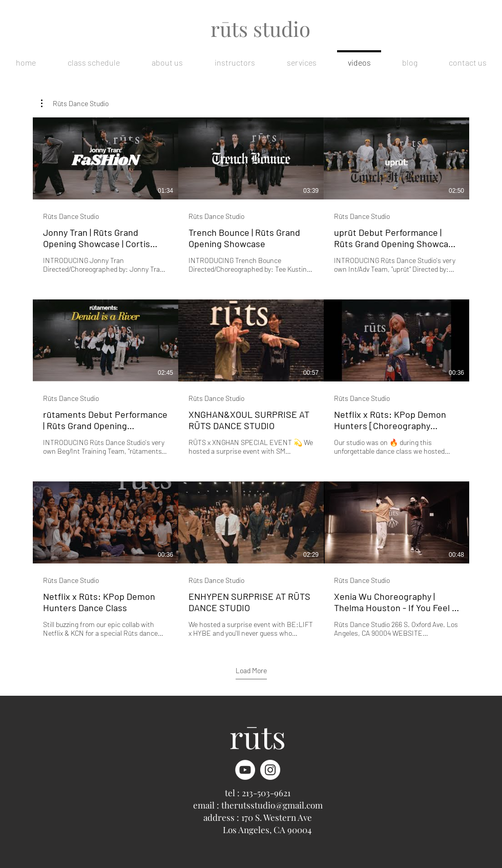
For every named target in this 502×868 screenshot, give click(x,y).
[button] (75, 104)
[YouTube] (245, 770)
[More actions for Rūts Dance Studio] (75, 104)
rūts (258, 736)
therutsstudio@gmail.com (272, 805)
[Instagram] (270, 770)
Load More (251, 670)
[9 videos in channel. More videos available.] (251, 378)
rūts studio (260, 28)
